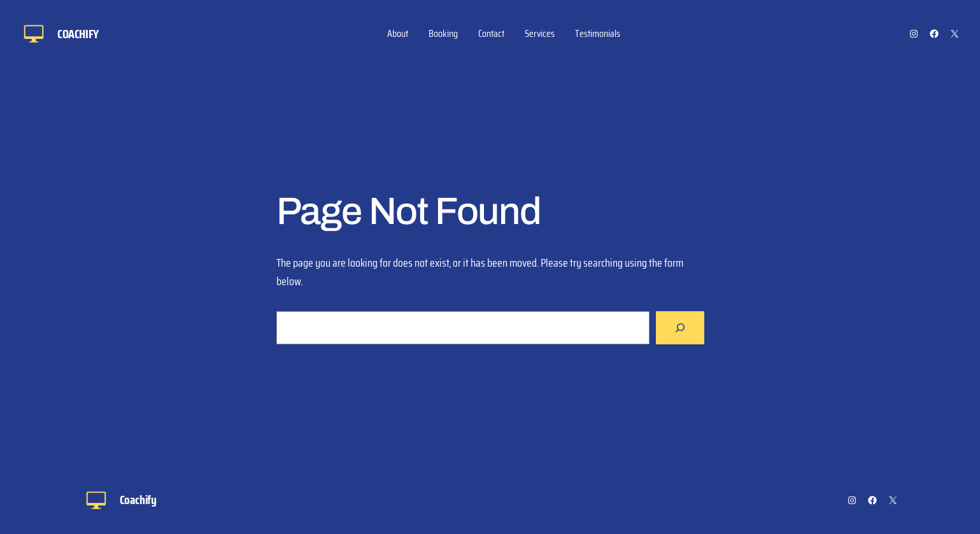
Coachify (78, 34)
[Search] (680, 328)
